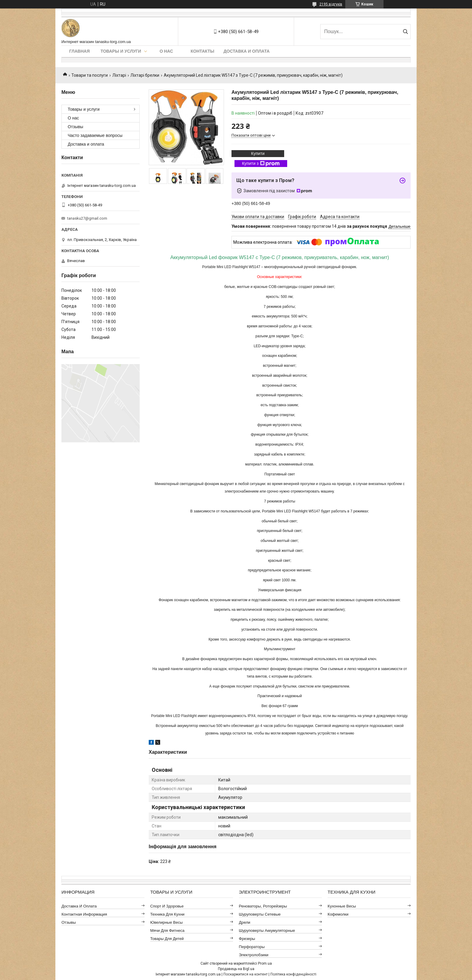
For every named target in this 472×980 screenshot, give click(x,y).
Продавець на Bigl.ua (236, 969)
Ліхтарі (119, 75)
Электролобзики (254, 955)
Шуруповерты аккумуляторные (267, 931)
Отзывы (75, 127)
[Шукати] (405, 32)
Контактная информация (84, 914)
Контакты (202, 51)
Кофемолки (338, 914)
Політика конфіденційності (293, 974)
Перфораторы (252, 947)
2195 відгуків (331, 4)
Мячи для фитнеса (167, 931)
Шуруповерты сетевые (260, 914)
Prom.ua (265, 963)
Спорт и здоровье (167, 906)
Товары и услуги (121, 51)
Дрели (245, 922)
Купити (258, 153)
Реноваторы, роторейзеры (263, 906)
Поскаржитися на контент (245, 974)
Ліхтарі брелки (145, 75)
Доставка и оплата (247, 51)
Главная (79, 51)
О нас (166, 51)
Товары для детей (167, 939)
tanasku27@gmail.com (87, 218)
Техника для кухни (167, 914)
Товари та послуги (90, 75)
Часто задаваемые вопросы (95, 135)
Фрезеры (247, 939)
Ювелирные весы (166, 922)
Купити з (261, 164)
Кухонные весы (342, 906)
